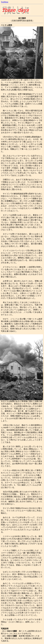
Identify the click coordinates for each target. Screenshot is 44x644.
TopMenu (5, 2)
